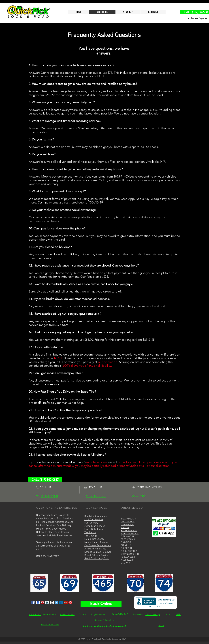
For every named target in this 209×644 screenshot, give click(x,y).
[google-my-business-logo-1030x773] (38, 602)
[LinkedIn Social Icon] (61, 602)
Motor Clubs (35, 615)
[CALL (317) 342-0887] (45, 480)
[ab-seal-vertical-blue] (47, 602)
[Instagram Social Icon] (52, 602)
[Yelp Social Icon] (66, 602)
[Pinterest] (70, 602)
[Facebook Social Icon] (33, 602)
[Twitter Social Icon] (56, 602)
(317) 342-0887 (50, 496)
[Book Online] (101, 604)
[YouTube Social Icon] (43, 602)
